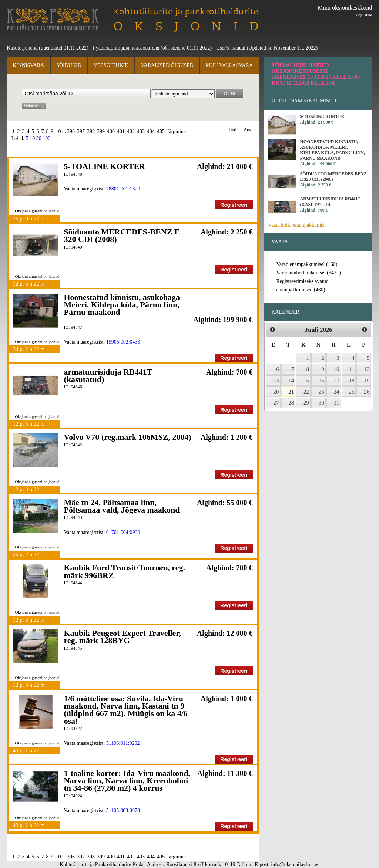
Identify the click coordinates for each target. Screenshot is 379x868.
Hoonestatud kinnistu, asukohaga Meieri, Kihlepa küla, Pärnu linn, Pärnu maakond (122, 305)
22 (306, 392)
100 (46, 139)
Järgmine (176, 131)
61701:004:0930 (123, 532)
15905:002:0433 (123, 342)
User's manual (231, 48)
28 (291, 403)
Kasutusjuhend (22, 48)
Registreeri (234, 205)
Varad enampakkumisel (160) (307, 264)
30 (321, 403)
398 (91, 131)
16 (321, 381)
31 (337, 403)
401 (121, 131)
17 (337, 381)
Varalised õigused (167, 65)
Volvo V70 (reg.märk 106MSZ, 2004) (128, 437)
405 (161, 131)
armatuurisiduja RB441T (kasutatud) (108, 376)
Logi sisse (364, 15)
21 (291, 392)
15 (306, 381)
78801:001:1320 (123, 189)
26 (367, 392)
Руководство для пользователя (126, 48)
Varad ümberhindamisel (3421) (309, 273)
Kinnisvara (28, 65)
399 (101, 131)
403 (141, 131)
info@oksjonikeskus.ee (295, 864)
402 (131, 131)
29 (306, 403)
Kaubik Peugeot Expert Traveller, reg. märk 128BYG (123, 637)
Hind (232, 130)
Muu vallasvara (229, 65)
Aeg (248, 130)
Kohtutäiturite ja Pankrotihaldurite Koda (53, 19)
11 (352, 369)
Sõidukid (69, 65)
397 (81, 131)
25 (351, 392)
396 (71, 131)
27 (276, 403)
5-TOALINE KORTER (105, 166)
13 (276, 381)
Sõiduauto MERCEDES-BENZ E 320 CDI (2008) (122, 235)
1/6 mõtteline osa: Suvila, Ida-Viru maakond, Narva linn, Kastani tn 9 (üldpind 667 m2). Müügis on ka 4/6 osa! (126, 710)
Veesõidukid (111, 65)
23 (321, 392)
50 (39, 139)
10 (58, 131)
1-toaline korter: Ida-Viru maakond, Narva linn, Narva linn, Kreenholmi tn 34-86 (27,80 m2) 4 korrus (127, 781)
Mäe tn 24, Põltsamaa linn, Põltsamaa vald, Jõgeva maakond (122, 506)
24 (337, 392)
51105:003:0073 (123, 810)
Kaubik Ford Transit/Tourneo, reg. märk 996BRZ (125, 571)
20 (276, 392)
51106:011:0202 (123, 743)
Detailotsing (34, 106)
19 (367, 381)
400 (111, 131)
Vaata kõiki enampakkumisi (297, 225)
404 (151, 131)
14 (291, 381)
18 (351, 381)
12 (367, 369)
